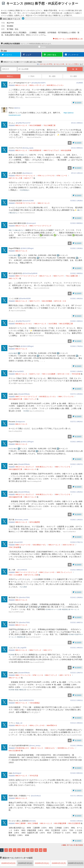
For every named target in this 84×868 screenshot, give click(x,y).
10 (41, 850)
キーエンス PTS (46, 64)
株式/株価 (72, 845)
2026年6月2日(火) (42, 863)
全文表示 (78, 103)
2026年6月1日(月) (59, 863)
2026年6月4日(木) (8, 863)
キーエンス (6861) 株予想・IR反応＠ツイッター (42, 3)
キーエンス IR (59, 64)
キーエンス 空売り (72, 64)
